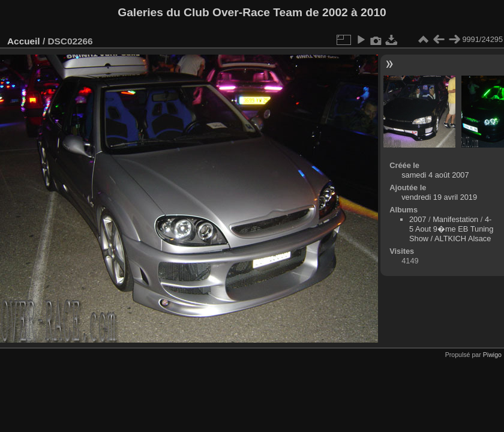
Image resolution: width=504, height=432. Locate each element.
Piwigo (492, 355)
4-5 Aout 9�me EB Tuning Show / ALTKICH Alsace (451, 229)
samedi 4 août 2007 (435, 175)
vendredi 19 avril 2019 (439, 197)
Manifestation (455, 219)
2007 (418, 219)
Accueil (24, 41)
